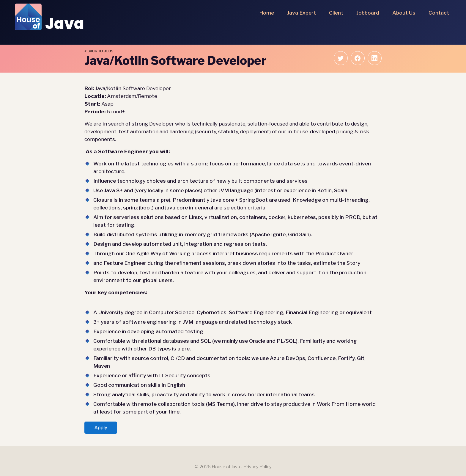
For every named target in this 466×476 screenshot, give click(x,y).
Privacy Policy (258, 467)
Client (336, 13)
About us (404, 13)
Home (267, 13)
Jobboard (368, 13)
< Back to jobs (99, 51)
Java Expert (302, 13)
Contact (439, 13)
